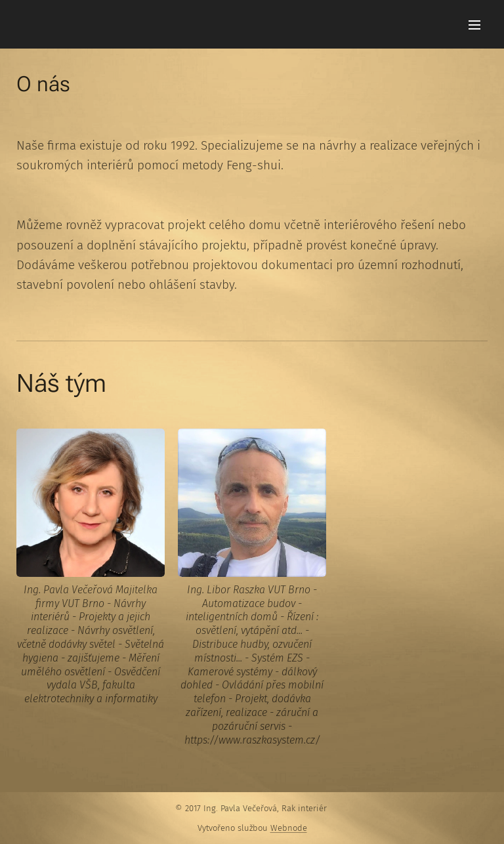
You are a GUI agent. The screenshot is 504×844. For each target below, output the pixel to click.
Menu (474, 25)
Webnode (289, 828)
